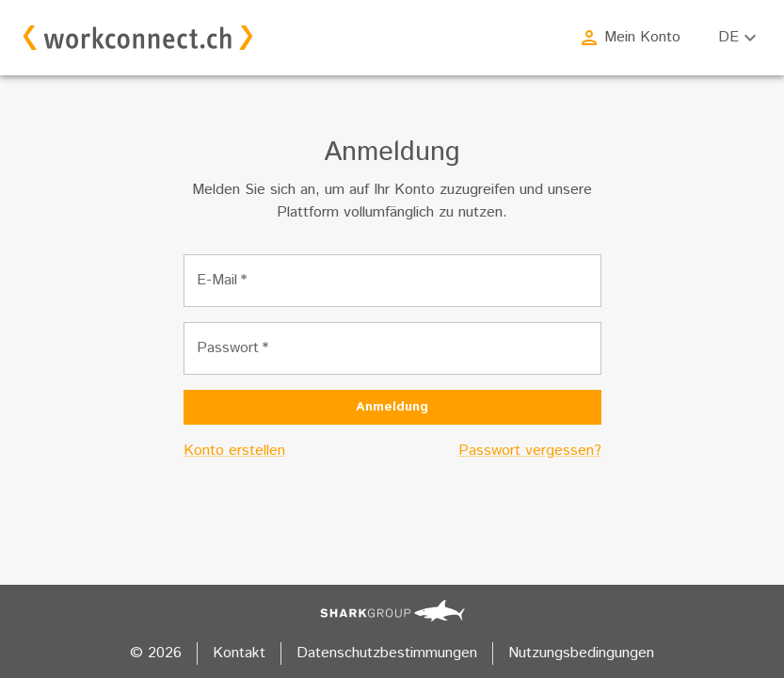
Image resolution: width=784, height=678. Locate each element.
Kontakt (239, 653)
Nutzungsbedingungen (581, 653)
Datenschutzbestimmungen (387, 653)
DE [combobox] (728, 37)
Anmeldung (392, 407)
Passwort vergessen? (530, 451)
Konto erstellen (234, 451)
